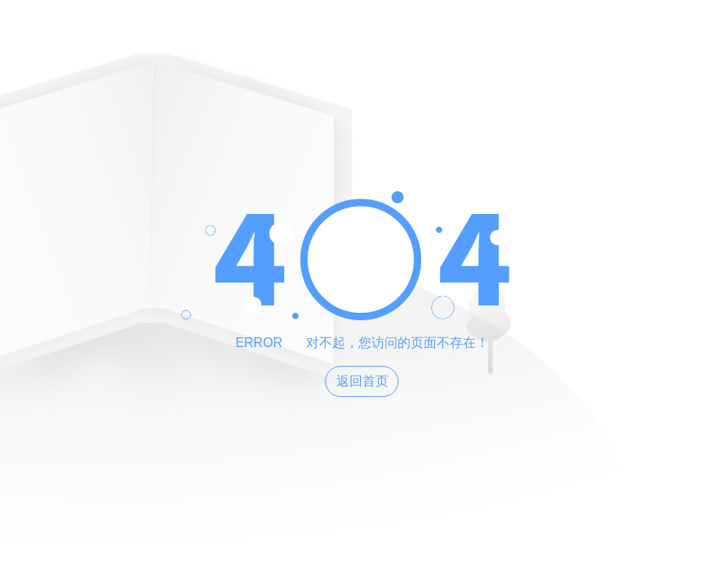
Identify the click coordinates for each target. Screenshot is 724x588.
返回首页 (362, 381)
